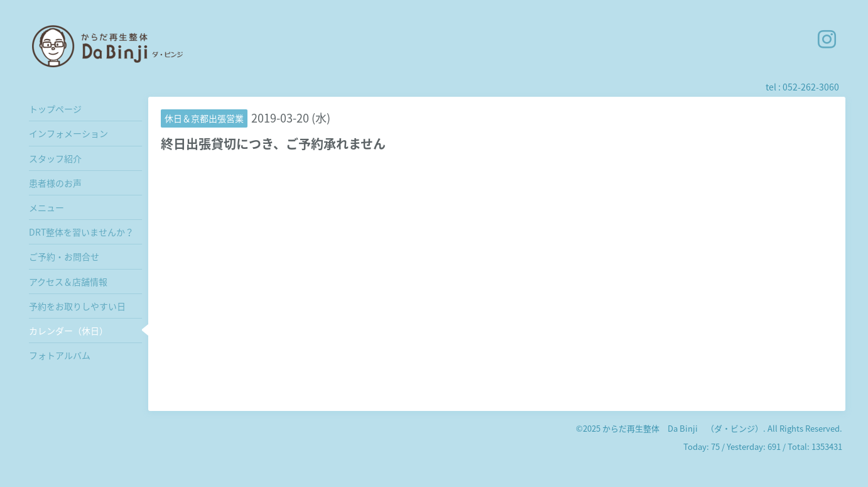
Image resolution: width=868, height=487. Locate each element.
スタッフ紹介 (55, 158)
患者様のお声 (55, 183)
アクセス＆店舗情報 (68, 282)
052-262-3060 (811, 87)
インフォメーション (68, 133)
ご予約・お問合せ (64, 256)
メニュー (46, 207)
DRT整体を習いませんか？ (81, 232)
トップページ (55, 109)
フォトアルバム (60, 355)
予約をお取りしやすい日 (77, 306)
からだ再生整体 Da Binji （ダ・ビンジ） (683, 428)
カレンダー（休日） (68, 331)
